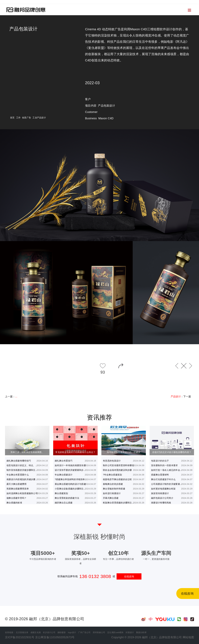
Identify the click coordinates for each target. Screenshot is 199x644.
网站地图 (188, 637)
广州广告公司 (84, 632)
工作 (18, 118)
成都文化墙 (36, 632)
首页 (3, 11)
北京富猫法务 (22, 632)
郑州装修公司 (99, 632)
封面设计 (130, 632)
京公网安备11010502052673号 (55, 637)
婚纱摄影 (62, 632)
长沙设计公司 (49, 632)
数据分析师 (141, 632)
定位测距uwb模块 (115, 632)
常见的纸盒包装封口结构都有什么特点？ (75, 452)
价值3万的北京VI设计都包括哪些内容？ (172, 452)
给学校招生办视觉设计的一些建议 (124, 452)
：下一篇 (181, 396)
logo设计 (72, 632)
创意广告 (27, 118)
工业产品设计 (39, 118)
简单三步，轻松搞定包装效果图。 (27, 452)
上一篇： (11, 396)
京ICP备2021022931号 (20, 637)
